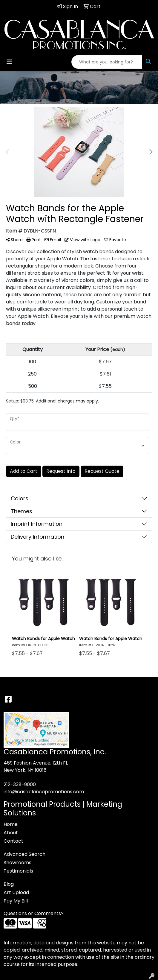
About (11, 833)
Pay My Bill (16, 901)
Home (11, 824)
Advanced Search (24, 854)
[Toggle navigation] (9, 62)
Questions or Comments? (34, 913)
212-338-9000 (20, 784)
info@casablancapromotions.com (44, 792)
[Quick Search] (107, 62)
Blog (9, 884)
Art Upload (16, 892)
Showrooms (17, 863)
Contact (13, 841)
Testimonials (18, 871)
